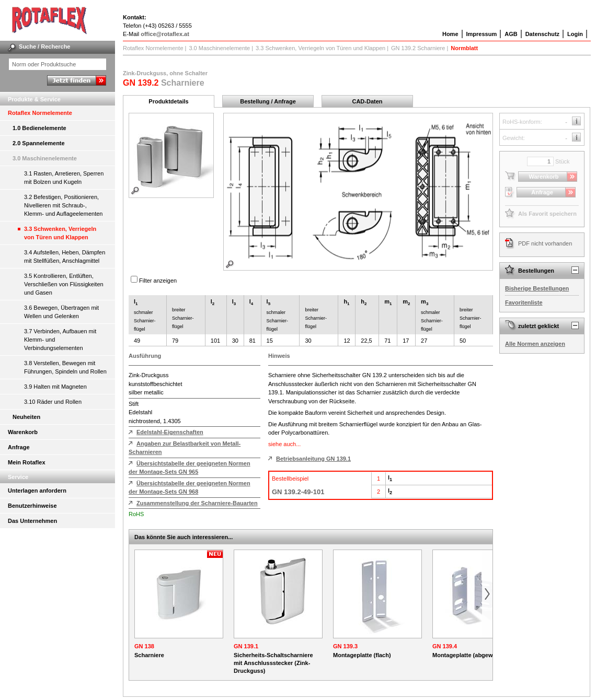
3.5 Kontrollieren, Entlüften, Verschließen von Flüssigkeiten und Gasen (64, 284)
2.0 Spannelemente (39, 143)
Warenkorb (23, 432)
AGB (511, 34)
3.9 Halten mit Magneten (55, 387)
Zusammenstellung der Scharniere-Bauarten (197, 503)
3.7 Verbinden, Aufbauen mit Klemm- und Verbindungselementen (60, 340)
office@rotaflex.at (165, 34)
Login (575, 34)
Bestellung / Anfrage (268, 101)
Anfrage (19, 447)
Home (450, 34)
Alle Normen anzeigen (535, 344)
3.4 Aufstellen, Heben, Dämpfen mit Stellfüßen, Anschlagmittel (65, 256)
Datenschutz (542, 34)
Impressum (482, 34)
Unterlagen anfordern (37, 491)
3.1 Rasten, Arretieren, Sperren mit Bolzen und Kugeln (64, 178)
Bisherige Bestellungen (537, 288)
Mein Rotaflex (27, 462)
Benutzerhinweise (32, 506)
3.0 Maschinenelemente (45, 158)
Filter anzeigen (158, 281)
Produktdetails (168, 101)
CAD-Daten (367, 101)
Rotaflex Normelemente (40, 113)
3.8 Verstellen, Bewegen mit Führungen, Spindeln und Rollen (65, 367)
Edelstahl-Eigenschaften (170, 432)
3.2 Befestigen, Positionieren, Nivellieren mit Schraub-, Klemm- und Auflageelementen (63, 205)
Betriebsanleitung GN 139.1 (313, 459)
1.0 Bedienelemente (39, 128)
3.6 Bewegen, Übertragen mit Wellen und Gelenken (61, 312)
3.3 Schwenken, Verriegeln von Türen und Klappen (60, 233)
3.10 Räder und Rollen (53, 402)
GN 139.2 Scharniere (418, 48)
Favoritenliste (524, 302)
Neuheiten (26, 417)
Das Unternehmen (32, 521)
